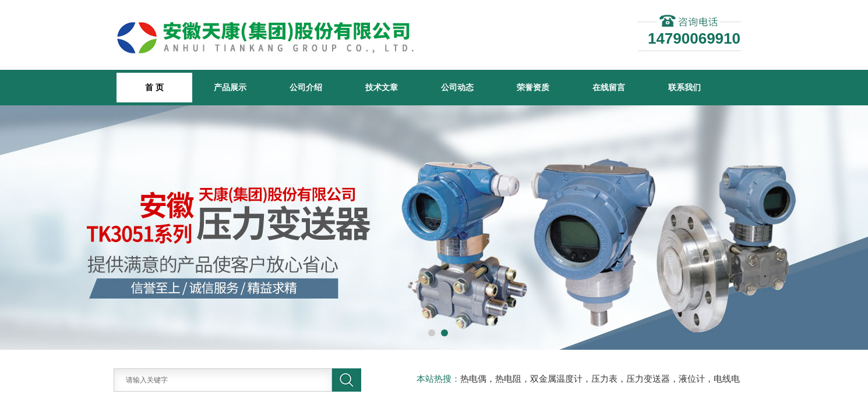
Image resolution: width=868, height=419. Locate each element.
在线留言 (609, 87)
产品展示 (230, 87)
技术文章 (382, 87)
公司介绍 (306, 87)
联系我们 (684, 87)
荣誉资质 (533, 87)
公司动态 (457, 87)
